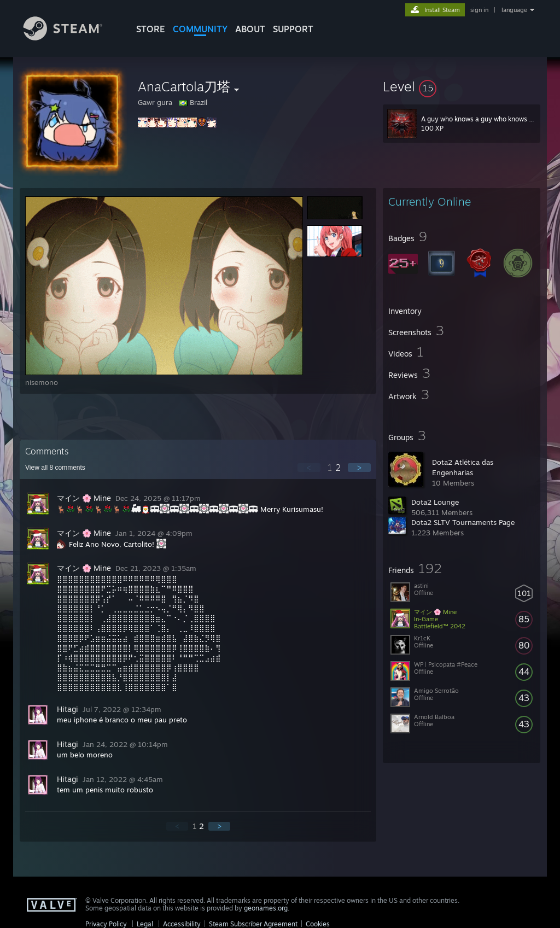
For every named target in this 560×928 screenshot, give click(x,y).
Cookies (318, 924)
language (514, 10)
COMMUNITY (200, 29)
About (250, 29)
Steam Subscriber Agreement (253, 924)
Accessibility (182, 924)
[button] (462, 86)
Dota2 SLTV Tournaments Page (463, 522)
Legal (145, 924)
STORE (151, 29)
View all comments (55, 468)
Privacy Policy (106, 924)
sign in (479, 10)
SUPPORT (293, 29)
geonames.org (266, 908)
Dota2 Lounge (435, 502)
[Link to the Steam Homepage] (71, 37)
